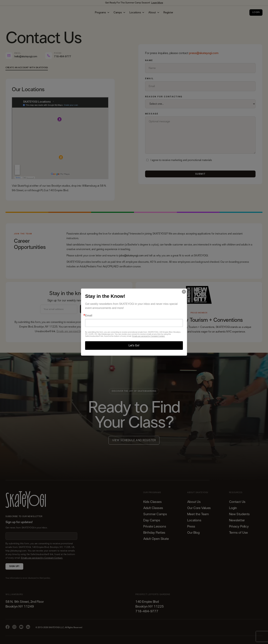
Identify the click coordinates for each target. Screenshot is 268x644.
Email (89, 316)
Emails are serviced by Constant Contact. (149, 336)
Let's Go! (134, 345)
